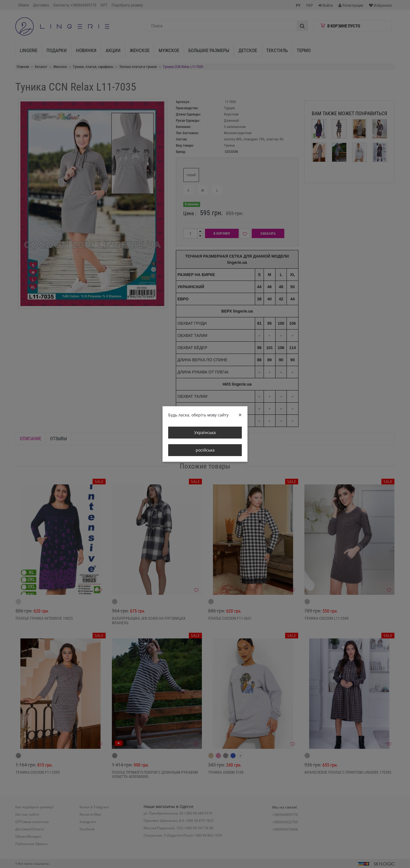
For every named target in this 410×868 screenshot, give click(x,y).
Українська (205, 432)
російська (205, 450)
